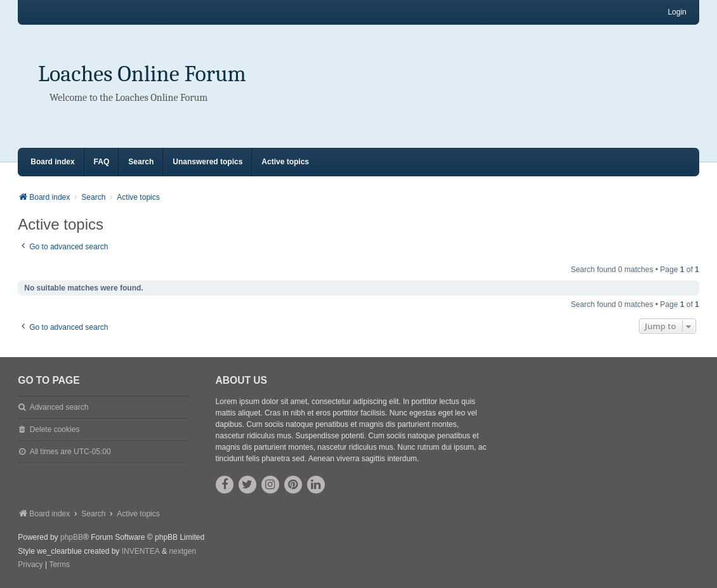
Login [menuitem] (677, 12)
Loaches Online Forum (142, 74)
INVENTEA (141, 551)
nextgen (182, 551)
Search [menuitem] (141, 162)
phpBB (72, 537)
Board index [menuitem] (52, 162)
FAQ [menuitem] (102, 162)
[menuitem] (30, 565)
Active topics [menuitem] (285, 162)
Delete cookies (55, 429)
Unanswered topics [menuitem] (207, 162)
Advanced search (59, 407)
